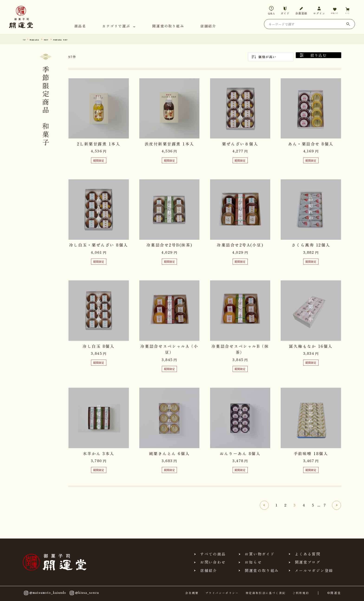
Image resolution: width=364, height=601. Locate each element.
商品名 (80, 26)
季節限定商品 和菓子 (84, 39)
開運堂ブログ (308, 562)
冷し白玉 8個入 (99, 346)
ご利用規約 (301, 593)
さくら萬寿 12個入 (311, 245)
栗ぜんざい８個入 (240, 144)
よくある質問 (308, 554)
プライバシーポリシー (222, 593)
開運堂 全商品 (42, 39)
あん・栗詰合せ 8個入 (311, 144)
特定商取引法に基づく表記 (266, 593)
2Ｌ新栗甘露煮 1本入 (99, 144)
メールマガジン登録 (314, 571)
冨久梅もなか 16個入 (311, 346)
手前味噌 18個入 (311, 453)
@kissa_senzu (84, 593)
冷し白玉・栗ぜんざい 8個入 (99, 245)
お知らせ (253, 562)
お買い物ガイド (260, 554)
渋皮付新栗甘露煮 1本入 (169, 144)
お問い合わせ (213, 562)
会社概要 (192, 593)
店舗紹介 (208, 26)
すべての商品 (213, 554)
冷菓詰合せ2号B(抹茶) (169, 245)
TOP (26, 39)
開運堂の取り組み (168, 26)
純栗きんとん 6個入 (169, 453)
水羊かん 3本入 (99, 453)
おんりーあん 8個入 (240, 453)
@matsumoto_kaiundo (44, 593)
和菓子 (60, 39)
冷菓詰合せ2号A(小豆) (240, 245)
